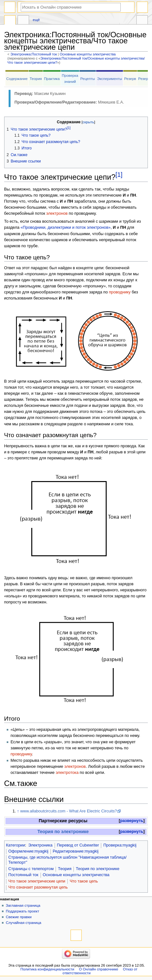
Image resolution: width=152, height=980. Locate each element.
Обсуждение (23, 21)
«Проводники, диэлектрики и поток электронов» (65, 227)
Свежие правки (19, 917)
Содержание (17, 79)
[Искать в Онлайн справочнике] (71, 7)
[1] (119, 175)
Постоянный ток (23, 875)
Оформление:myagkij (28, 851)
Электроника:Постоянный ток (34, 54)
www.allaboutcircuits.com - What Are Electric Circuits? (68, 811)
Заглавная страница (23, 905)
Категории (16, 845)
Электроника (40, 845)
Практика (52, 79)
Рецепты (87, 79)
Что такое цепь (84, 881)
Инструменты (142, 21)
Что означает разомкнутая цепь (38, 887)
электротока (67, 773)
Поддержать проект (22, 911)
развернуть (132, 821)
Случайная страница (23, 923)
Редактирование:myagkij (76, 851)
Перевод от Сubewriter (78, 845)
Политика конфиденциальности (47, 969)
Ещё (36, 20)
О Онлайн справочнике (99, 969)
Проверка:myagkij (120, 845)
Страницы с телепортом (31, 869)
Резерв (130, 79)
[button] (132, 821)
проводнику (120, 292)
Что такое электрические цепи (37, 881)
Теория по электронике (63, 832)
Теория (36, 79)
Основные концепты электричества (88, 54)
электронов (57, 213)
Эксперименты (110, 79)
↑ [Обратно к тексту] (18, 811)
